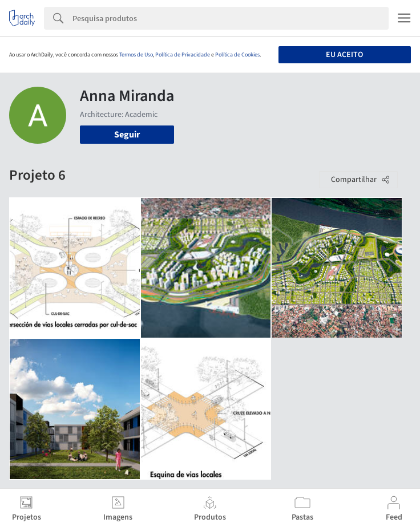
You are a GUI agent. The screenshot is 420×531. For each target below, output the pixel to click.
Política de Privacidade (183, 55)
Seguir (127, 135)
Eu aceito (344, 55)
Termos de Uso (136, 55)
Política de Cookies (237, 55)
